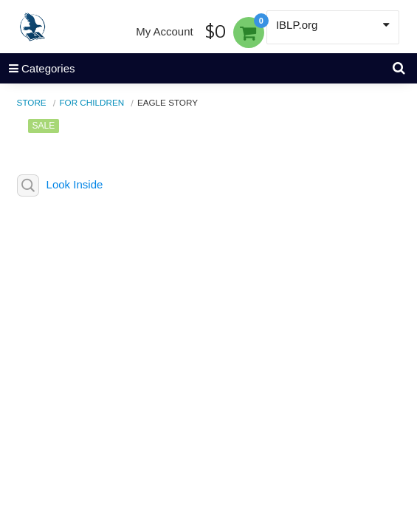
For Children (92, 102)
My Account (165, 31)
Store (32, 102)
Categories (38, 68)
